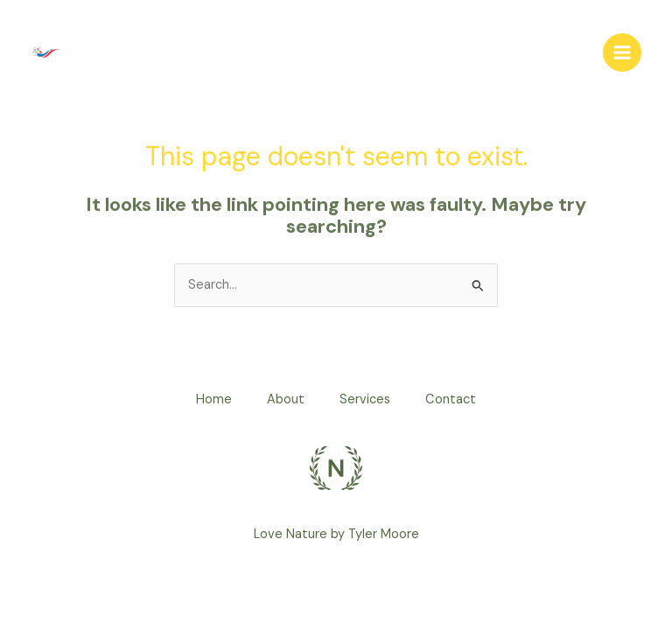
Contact (451, 399)
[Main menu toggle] (622, 52)
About (286, 399)
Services (365, 399)
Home (214, 399)
